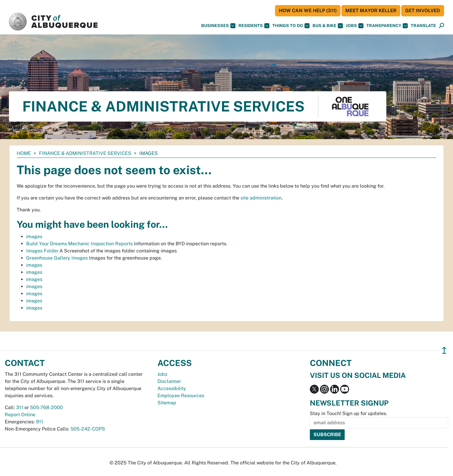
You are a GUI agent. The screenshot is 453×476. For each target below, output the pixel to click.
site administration (261, 198)
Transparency (387, 26)
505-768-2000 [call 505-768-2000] (46, 407)
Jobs (355, 26)
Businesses (218, 26)
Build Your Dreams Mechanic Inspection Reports (79, 244)
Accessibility (172, 388)
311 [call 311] (20, 407)
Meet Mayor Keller (371, 11)
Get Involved (423, 11)
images (34, 237)
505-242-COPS (88, 429)
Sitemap (167, 403)
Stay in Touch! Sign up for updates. (349, 413)
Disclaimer (169, 381)
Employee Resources (181, 396)
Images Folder (42, 251)
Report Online (20, 415)
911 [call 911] (40, 422)
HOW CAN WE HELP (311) (308, 11)
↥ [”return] (444, 350)
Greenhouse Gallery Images (57, 258)
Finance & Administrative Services (85, 153)
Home (24, 153)
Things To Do (291, 26)
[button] (423, 26)
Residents (254, 26)
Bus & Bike (328, 26)
